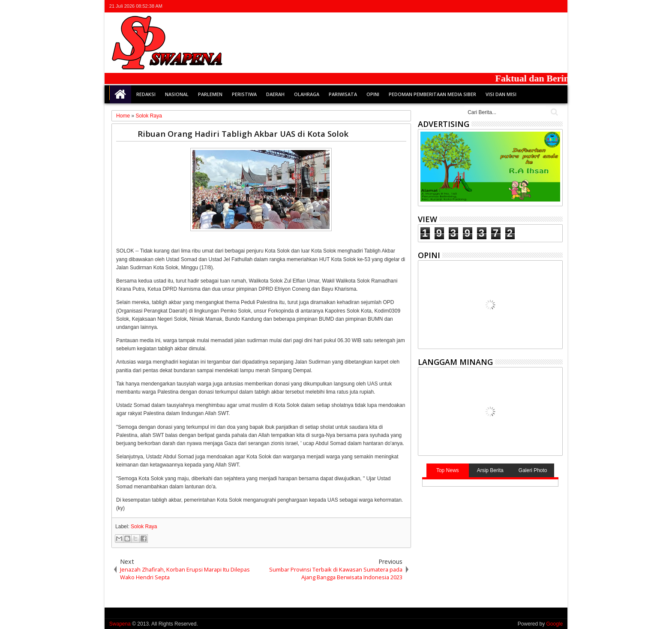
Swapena (120, 624)
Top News (448, 470)
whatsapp (557, 6)
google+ (535, 6)
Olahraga (307, 94)
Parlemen (210, 94)
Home (120, 94)
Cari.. (553, 112)
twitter (513, 6)
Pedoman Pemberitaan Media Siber (432, 94)
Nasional (177, 94)
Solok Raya (144, 527)
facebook (524, 6)
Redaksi (146, 94)
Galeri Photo (533, 470)
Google (554, 624)
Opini (373, 94)
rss (546, 6)
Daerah (275, 94)
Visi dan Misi (501, 94)
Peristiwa (244, 94)
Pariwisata (343, 94)
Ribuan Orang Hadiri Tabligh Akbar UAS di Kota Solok (243, 134)
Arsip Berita (490, 470)
